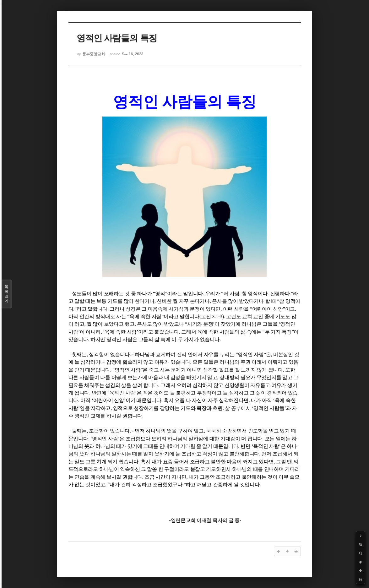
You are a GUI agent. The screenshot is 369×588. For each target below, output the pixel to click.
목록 (7, 294)
